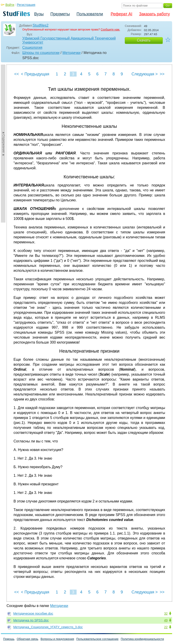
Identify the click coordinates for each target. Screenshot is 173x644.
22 (166, 627)
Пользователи (90, 14)
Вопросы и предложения (57, 639)
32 (166, 614)
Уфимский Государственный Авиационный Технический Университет (69, 40)
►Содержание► (4, 144)
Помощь (9, 639)
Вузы (39, 14)
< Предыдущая (35, 74)
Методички (71, 53)
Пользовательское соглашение (97, 639)
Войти (10, 5)
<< (17, 74)
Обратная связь (27, 639)
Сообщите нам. (110, 30)
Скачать (144, 40)
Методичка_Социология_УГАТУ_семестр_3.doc (48, 627)
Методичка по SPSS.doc (31, 620)
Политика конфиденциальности (142, 639)
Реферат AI (121, 14)
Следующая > (145, 74)
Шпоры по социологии (41, 53)
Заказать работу (154, 14)
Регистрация (26, 5)
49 (166, 620)
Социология (32, 48)
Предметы (60, 14)
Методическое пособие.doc (33, 614)
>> (162, 74)
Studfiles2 (41, 25)
